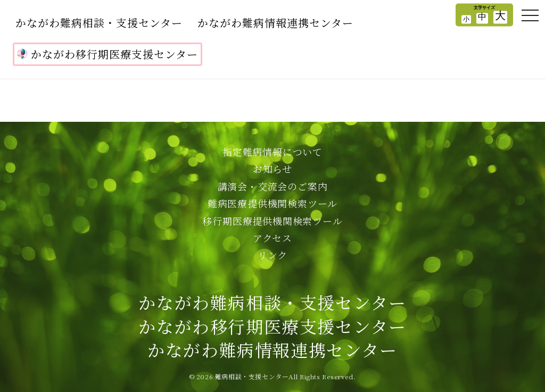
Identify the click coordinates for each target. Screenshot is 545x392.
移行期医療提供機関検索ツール (272, 221)
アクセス (272, 238)
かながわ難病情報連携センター (275, 23)
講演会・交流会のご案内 (273, 186)
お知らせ (272, 169)
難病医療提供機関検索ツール (272, 203)
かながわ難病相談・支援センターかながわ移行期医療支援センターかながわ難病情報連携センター (272, 326)
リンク (272, 255)
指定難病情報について (272, 152)
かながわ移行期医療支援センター (108, 54)
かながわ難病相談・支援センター (99, 23)
